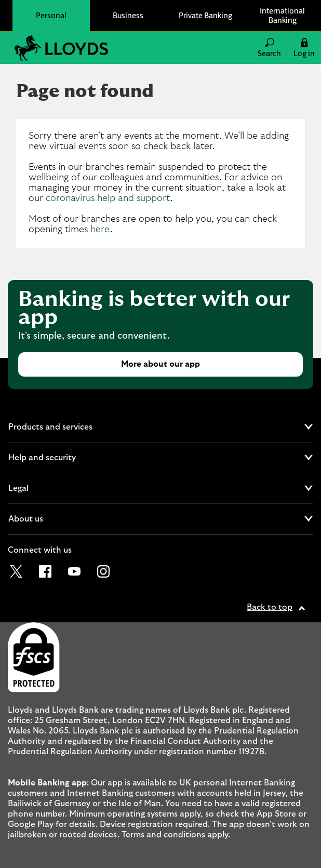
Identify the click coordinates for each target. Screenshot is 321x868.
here (100, 230)
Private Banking (205, 15)
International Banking (282, 15)
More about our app (160, 364)
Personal (51, 15)
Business (128, 15)
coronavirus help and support (108, 198)
